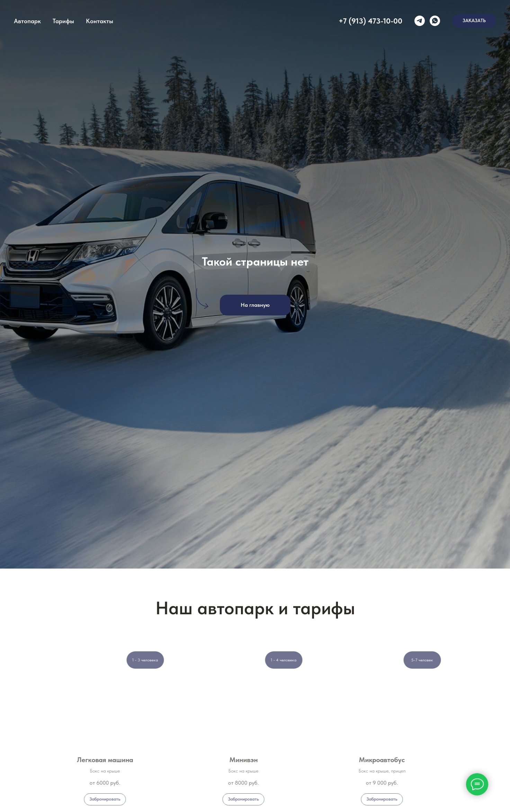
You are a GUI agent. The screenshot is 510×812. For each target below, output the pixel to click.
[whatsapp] (435, 21)
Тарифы (63, 21)
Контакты (100, 21)
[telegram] (420, 21)
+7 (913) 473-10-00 (370, 21)
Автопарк (27, 21)
